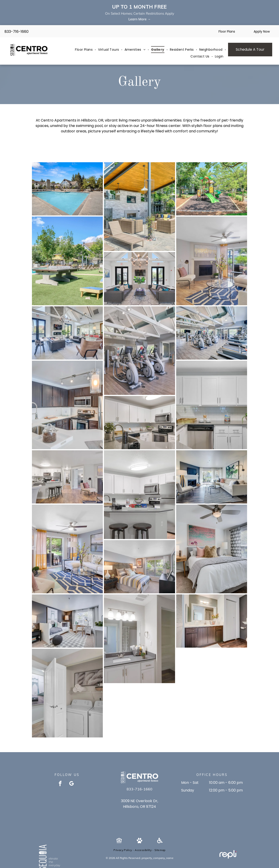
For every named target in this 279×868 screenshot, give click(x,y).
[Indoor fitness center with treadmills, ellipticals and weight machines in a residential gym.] (139, 351)
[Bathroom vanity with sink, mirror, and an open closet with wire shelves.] (139, 639)
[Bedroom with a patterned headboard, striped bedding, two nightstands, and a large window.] (139, 567)
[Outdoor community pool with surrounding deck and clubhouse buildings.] (67, 189)
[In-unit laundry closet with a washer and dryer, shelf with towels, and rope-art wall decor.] (67, 693)
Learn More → (140, 19)
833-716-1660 (17, 32)
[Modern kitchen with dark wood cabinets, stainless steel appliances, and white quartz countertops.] (67, 405)
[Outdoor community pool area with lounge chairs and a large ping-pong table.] (67, 261)
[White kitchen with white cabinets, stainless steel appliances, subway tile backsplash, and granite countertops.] (212, 405)
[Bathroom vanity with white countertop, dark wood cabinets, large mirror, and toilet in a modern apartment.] (212, 621)
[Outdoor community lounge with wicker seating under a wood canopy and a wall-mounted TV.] (139, 207)
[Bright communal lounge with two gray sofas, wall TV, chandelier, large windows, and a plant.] (139, 279)
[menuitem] (84, 50)
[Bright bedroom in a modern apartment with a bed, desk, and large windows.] (212, 549)
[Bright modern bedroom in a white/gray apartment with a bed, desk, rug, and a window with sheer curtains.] (67, 621)
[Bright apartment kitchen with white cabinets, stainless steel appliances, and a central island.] (139, 495)
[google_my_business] (71, 784)
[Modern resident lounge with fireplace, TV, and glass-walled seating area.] (67, 333)
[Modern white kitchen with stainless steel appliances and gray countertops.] (139, 423)
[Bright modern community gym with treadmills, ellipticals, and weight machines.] (212, 333)
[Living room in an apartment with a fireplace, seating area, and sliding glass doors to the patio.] (212, 261)
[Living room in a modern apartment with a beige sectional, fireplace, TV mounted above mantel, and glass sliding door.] (212, 477)
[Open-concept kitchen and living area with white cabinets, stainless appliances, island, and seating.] (67, 477)
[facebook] (60, 784)
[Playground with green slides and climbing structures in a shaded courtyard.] (212, 189)
